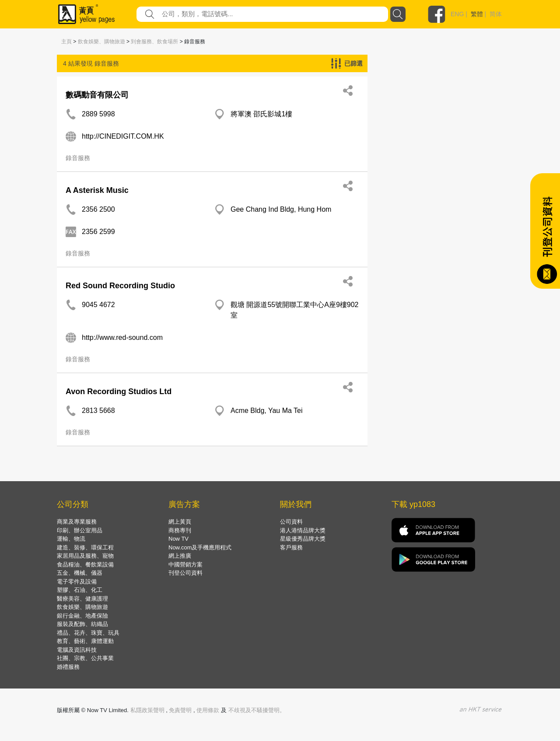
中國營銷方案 (185, 564)
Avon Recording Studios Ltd (119, 391)
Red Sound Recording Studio (120, 286)
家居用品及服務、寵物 (85, 556)
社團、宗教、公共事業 (85, 658)
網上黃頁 (180, 522)
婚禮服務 (68, 667)
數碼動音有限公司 (97, 95)
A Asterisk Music (97, 190)
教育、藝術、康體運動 (85, 641)
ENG (457, 14)
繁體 (477, 14)
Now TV (178, 539)
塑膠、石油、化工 (80, 590)
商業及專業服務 (77, 522)
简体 (496, 14)
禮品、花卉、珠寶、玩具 (88, 633)
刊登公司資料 (185, 573)
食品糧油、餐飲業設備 (85, 564)
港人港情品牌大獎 (303, 530)
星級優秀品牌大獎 (303, 539)
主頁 (66, 42)
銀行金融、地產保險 (82, 616)
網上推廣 (180, 556)
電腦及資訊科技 (77, 650)
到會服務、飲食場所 (154, 42)
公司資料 (291, 522)
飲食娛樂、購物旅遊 (101, 42)
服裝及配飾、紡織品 (82, 624)
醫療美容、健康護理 (82, 599)
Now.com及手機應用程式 (200, 547)
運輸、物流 (71, 539)
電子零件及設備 (77, 582)
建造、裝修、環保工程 (85, 547)
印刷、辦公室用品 (80, 530)
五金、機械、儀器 (80, 573)
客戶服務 (291, 547)
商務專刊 (180, 530)
